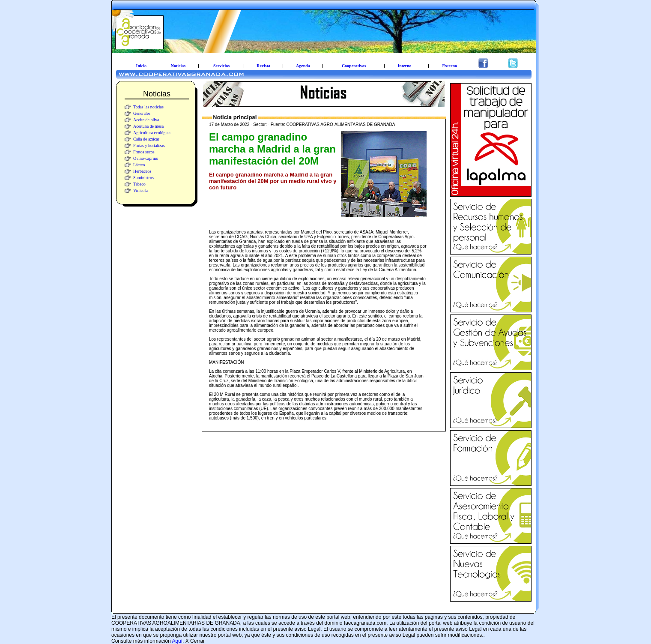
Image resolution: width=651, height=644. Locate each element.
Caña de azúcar (146, 139)
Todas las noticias (148, 107)
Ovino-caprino (146, 158)
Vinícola (140, 190)
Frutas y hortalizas (149, 145)
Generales (142, 113)
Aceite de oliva (146, 120)
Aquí (177, 641)
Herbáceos (142, 171)
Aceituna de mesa (148, 126)
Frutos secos (144, 152)
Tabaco (139, 184)
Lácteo (139, 165)
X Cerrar (195, 641)
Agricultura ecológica (152, 133)
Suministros (143, 178)
